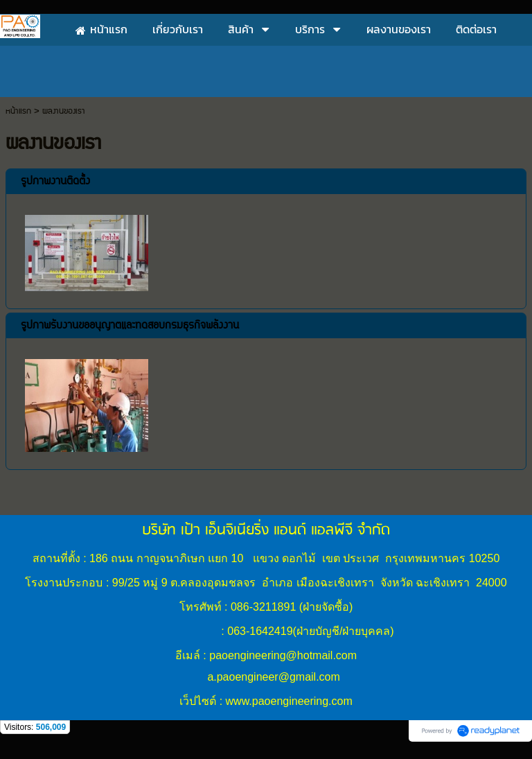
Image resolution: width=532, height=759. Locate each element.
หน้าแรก (18, 111)
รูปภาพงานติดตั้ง (55, 182)
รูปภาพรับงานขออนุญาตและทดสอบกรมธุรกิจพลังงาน (130, 326)
